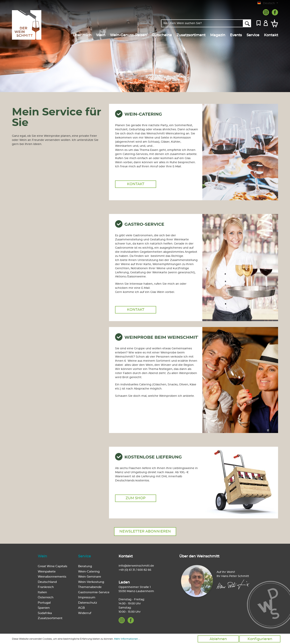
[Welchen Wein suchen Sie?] (202, 23)
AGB (81, 608)
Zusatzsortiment (50, 618)
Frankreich (46, 587)
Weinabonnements (52, 577)
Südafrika (45, 613)
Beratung (85, 566)
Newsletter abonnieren (145, 532)
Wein (42, 556)
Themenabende (90, 587)
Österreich (46, 597)
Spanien (44, 608)
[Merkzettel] (259, 23)
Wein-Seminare (90, 577)
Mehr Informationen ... (127, 639)
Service (84, 556)
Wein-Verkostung (91, 582)
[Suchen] (247, 23)
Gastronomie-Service (94, 592)
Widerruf (85, 613)
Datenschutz (88, 603)
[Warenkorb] (274, 23)
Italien (42, 592)
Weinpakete (47, 572)
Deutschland (47, 582)
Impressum (87, 597)
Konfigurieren (260, 639)
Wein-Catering (89, 572)
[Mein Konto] (266, 23)
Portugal (44, 603)
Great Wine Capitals (53, 566)
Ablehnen (218, 639)
